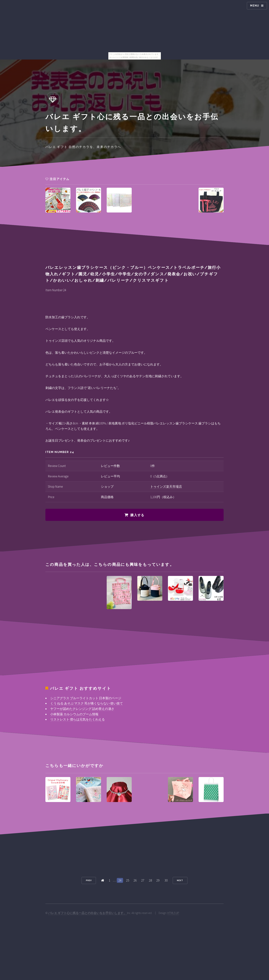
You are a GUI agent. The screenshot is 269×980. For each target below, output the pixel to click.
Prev (89, 880)
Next (180, 880)
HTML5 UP (173, 913)
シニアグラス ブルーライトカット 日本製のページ (86, 698)
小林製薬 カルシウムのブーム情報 (74, 714)
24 (120, 880)
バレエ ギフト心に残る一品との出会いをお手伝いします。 (88, 913)
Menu (255, 6)
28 (150, 880)
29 (158, 880)
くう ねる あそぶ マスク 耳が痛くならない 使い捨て (87, 703)
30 (166, 880)
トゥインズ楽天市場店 (166, 487)
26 (135, 880)
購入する (137, 515)
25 (128, 880)
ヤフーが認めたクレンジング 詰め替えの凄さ (82, 709)
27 (143, 880)
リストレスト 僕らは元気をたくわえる (78, 719)
